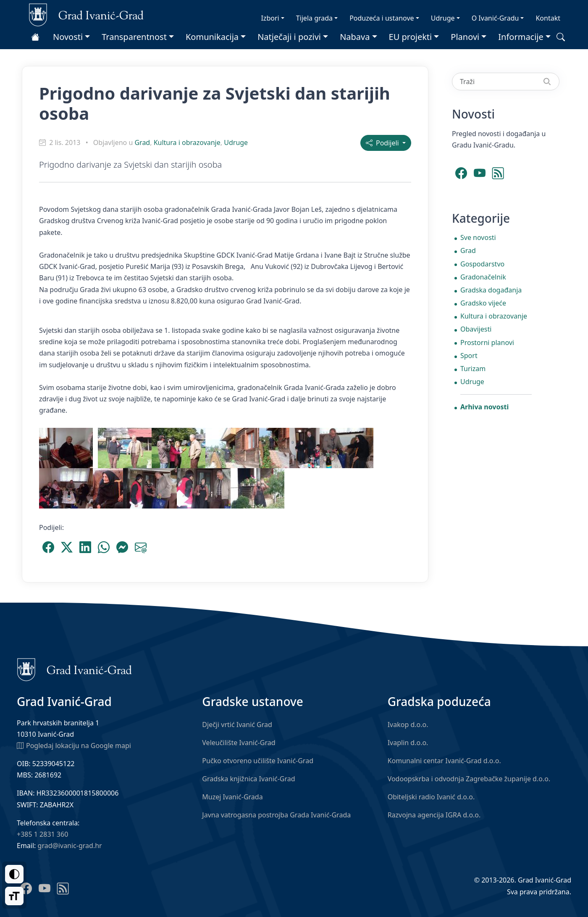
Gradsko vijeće (483, 303)
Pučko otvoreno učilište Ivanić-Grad (258, 761)
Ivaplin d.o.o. (408, 743)
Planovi (465, 37)
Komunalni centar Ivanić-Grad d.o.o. (444, 761)
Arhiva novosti (484, 407)
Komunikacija (212, 37)
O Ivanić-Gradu (495, 18)
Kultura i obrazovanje (187, 142)
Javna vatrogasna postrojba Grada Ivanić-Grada (276, 815)
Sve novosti (478, 237)
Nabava (355, 37)
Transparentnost (134, 37)
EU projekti (411, 37)
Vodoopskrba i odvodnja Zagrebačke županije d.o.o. (469, 779)
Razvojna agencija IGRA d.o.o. (434, 815)
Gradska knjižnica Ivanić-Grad (248, 779)
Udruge (443, 18)
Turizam (473, 369)
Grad (142, 142)
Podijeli (383, 143)
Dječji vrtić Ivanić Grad (237, 725)
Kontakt (548, 18)
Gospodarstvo (482, 264)
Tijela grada (314, 18)
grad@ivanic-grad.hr (70, 846)
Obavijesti (476, 329)
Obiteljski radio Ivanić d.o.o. (431, 797)
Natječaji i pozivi (289, 37)
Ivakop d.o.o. (408, 725)
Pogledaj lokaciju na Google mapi (74, 745)
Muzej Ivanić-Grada (232, 797)
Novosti (68, 37)
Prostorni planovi (487, 343)
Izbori (270, 18)
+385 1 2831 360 (42, 834)
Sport (469, 356)
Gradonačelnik (483, 277)
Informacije (521, 37)
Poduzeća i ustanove (382, 18)
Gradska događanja (491, 290)
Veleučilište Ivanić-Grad (239, 743)
